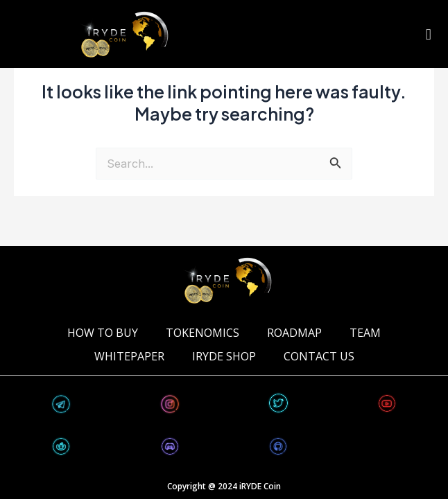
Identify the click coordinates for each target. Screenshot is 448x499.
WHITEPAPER (129, 356)
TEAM (365, 333)
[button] (428, 34)
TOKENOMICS (203, 333)
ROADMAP (294, 333)
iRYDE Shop (224, 356)
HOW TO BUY (103, 333)
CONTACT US (319, 356)
